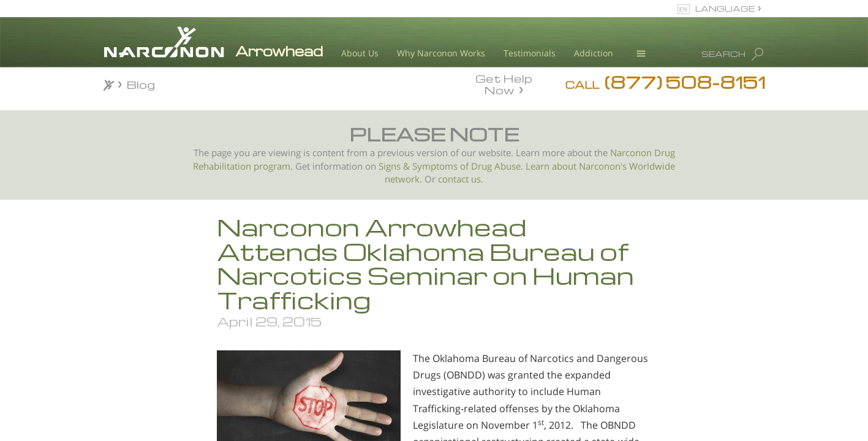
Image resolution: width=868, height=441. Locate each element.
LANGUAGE (725, 8)
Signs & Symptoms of (425, 166)
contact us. (461, 179)
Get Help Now (504, 83)
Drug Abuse (496, 166)
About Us (360, 53)
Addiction (594, 53)
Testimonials (530, 53)
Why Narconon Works (441, 53)
